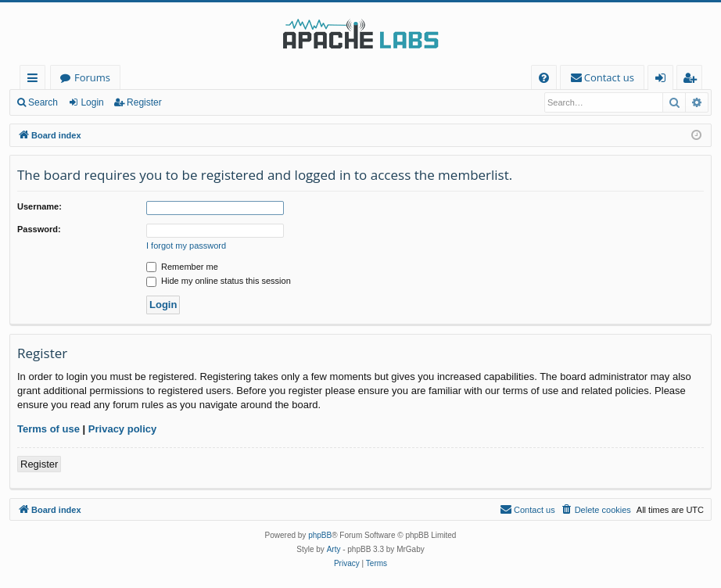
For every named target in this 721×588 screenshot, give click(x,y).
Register (144, 102)
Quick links (36, 80)
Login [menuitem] (664, 80)
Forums (92, 77)
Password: (39, 229)
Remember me (182, 267)
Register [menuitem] (693, 80)
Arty (334, 549)
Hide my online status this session (219, 281)
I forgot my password (186, 246)
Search (43, 102)
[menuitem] (544, 78)
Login (92, 102)
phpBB (320, 535)
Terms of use (48, 429)
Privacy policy (122, 429)
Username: (39, 206)
